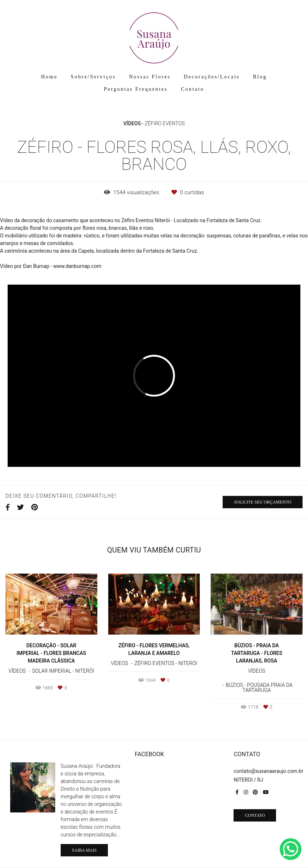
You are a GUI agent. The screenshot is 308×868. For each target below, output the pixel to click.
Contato (192, 89)
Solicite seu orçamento (263, 502)
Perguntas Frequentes (136, 89)
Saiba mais (84, 850)
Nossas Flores (150, 77)
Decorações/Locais (212, 77)
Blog (260, 77)
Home (49, 77)
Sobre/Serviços (93, 77)
